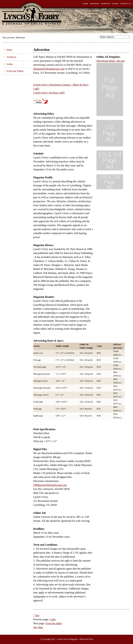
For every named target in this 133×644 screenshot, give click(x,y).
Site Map (38, 627)
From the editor (54, 623)
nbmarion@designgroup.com (49, 69)
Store (7, 49)
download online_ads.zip (111, 61)
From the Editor (13, 70)
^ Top (36, 615)
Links (8, 63)
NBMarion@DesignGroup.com (50, 485)
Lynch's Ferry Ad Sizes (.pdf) (49, 93)
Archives (9, 56)
